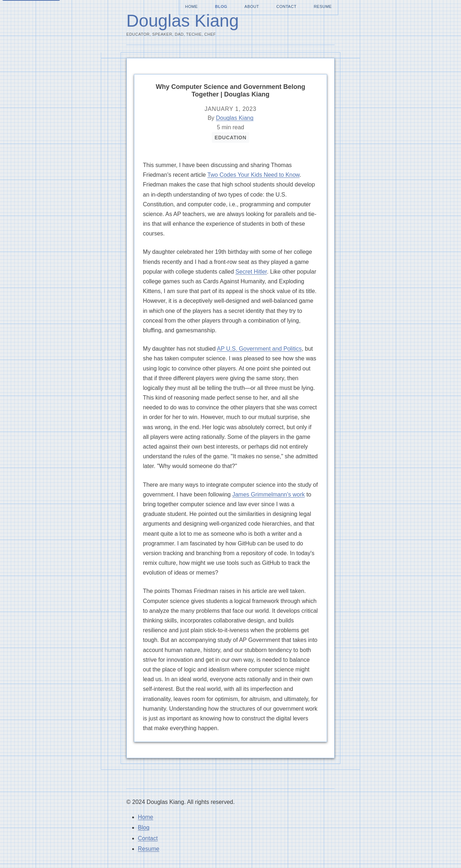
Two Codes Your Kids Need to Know (254, 175)
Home (191, 6)
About (252, 6)
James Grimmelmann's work (268, 494)
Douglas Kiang (183, 21)
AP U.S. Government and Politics (259, 349)
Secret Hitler (251, 272)
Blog (221, 6)
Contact (286, 6)
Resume (323, 6)
